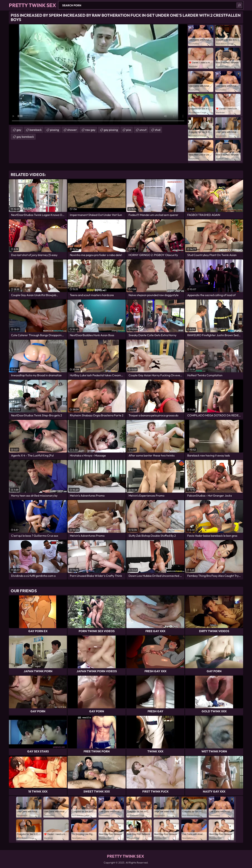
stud (158, 130)
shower (72, 130)
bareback (36, 130)
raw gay (90, 130)
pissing (54, 130)
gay (19, 130)
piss (129, 130)
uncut (143, 130)
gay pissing (111, 130)
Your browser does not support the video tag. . (98, 75)
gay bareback (25, 137)
